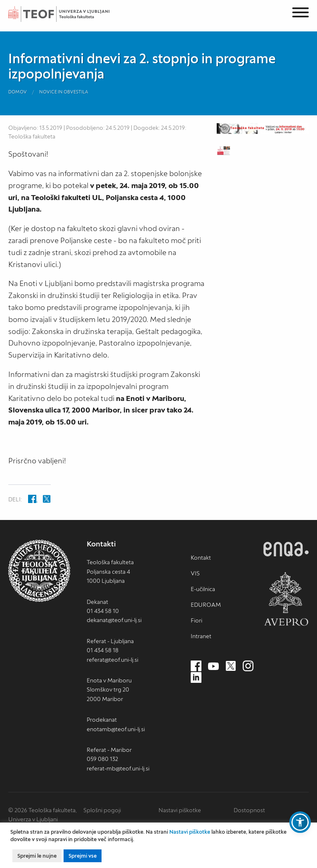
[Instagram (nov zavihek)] (248, 666)
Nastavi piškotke (180, 810)
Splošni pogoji (102, 810)
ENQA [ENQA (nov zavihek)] (286, 549)
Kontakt (201, 558)
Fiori (196, 620)
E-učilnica (203, 589)
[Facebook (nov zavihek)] (196, 666)
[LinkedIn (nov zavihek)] (196, 678)
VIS (195, 573)
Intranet (201, 636)
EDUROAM (206, 605)
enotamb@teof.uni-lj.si (116, 729)
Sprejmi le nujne (37, 856)
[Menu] (300, 14)
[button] (300, 822)
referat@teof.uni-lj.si (112, 660)
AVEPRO (286, 599)
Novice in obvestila (64, 92)
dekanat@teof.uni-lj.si (114, 620)
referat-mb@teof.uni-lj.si (118, 768)
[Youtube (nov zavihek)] (213, 666)
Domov (18, 92)
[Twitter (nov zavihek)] (231, 666)
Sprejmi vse (83, 856)
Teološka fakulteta (68, 14)
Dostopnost (249, 810)
